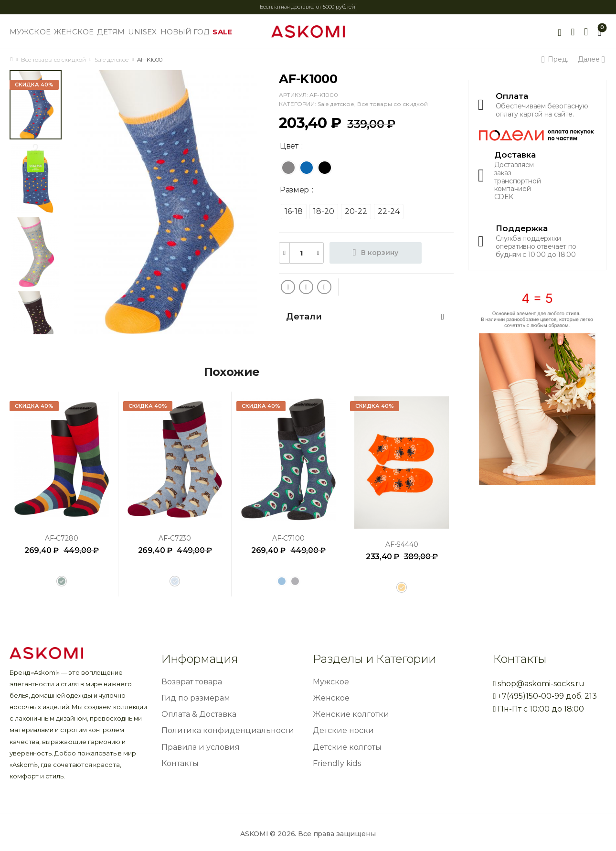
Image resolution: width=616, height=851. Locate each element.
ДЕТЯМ (111, 32)
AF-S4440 (402, 544)
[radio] (288, 168)
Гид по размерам (196, 698)
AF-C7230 (175, 538)
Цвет (289, 146)
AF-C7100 (288, 538)
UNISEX (143, 32)
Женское (331, 698)
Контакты (180, 763)
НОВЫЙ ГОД (185, 32)
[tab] (366, 317)
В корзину (380, 253)
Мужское (331, 682)
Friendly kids (337, 763)
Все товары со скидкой (53, 59)
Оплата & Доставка (199, 714)
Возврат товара (192, 682)
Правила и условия (201, 747)
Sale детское (112, 59)
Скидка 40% (34, 85)
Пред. (556, 59)
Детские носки (343, 730)
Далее (590, 59)
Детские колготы (347, 747)
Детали (365, 317)
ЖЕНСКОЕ (74, 32)
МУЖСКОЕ (30, 32)
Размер (294, 190)
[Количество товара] (301, 253)
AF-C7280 (62, 538)
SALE (222, 32)
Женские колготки (351, 714)
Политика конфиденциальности (228, 730)
